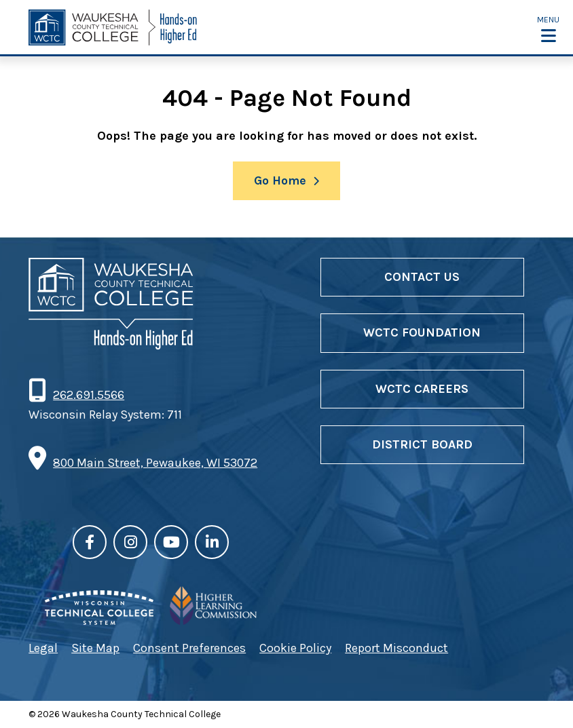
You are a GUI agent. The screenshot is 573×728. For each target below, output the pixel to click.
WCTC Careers (422, 389)
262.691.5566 (88, 395)
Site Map (95, 648)
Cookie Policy (295, 648)
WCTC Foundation (422, 332)
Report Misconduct (396, 648)
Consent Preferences (189, 648)
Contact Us (422, 277)
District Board (422, 444)
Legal (43, 648)
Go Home (280, 180)
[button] (548, 28)
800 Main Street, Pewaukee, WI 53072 (155, 463)
